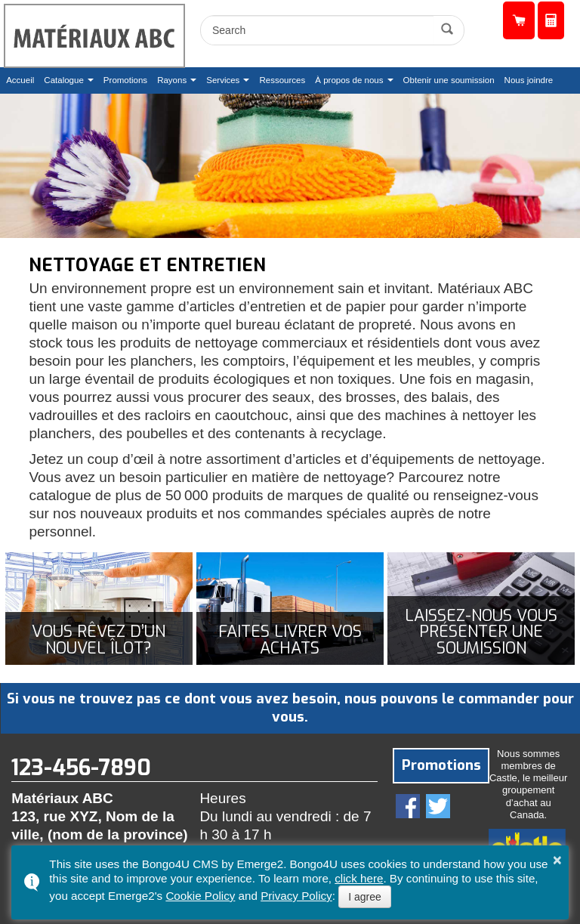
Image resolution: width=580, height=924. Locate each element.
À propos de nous (349, 80)
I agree (365, 897)
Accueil (20, 80)
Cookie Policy (200, 896)
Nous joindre (529, 80)
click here (359, 878)
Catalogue (64, 80)
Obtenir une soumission (551, 21)
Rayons (172, 80)
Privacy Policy (296, 896)
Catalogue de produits (519, 21)
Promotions (125, 80)
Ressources (282, 80)
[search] (319, 30)
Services (223, 80)
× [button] (557, 860)
